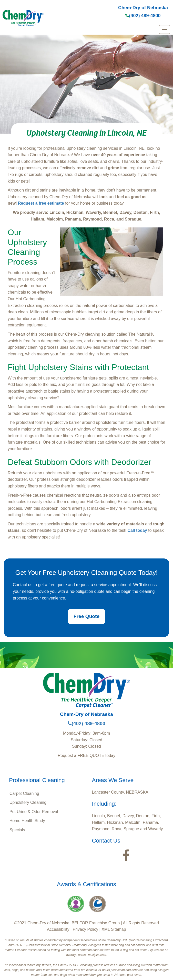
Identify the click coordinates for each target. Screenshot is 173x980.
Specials (17, 830)
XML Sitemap (114, 929)
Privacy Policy (86, 929)
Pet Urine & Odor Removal (34, 812)
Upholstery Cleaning (28, 802)
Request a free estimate (41, 203)
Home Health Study (27, 821)
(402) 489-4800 (143, 16)
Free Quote (86, 616)
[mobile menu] (165, 29)
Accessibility (58, 929)
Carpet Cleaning (24, 793)
